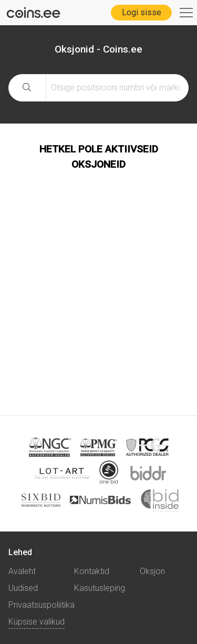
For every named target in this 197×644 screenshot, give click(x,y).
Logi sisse (142, 12)
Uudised (23, 588)
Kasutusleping (100, 588)
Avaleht (22, 571)
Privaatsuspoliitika (42, 605)
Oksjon (152, 571)
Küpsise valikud (37, 622)
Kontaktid (92, 571)
